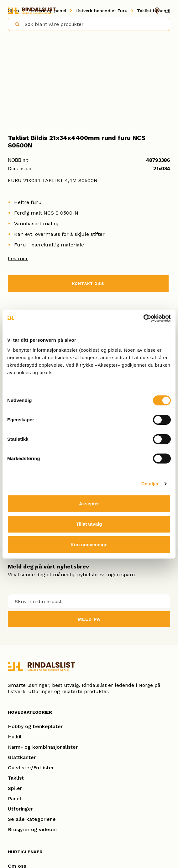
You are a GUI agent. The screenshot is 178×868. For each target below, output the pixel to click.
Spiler (15, 788)
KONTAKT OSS (88, 284)
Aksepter (89, 504)
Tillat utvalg (89, 524)
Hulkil (15, 737)
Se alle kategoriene (32, 819)
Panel (15, 799)
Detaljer (150, 484)
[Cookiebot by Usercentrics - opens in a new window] (143, 318)
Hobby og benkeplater (35, 726)
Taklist (16, 778)
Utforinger (20, 809)
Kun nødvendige (89, 545)
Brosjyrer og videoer (33, 829)
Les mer (18, 258)
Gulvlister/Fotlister (31, 768)
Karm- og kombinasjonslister (43, 747)
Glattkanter (22, 757)
